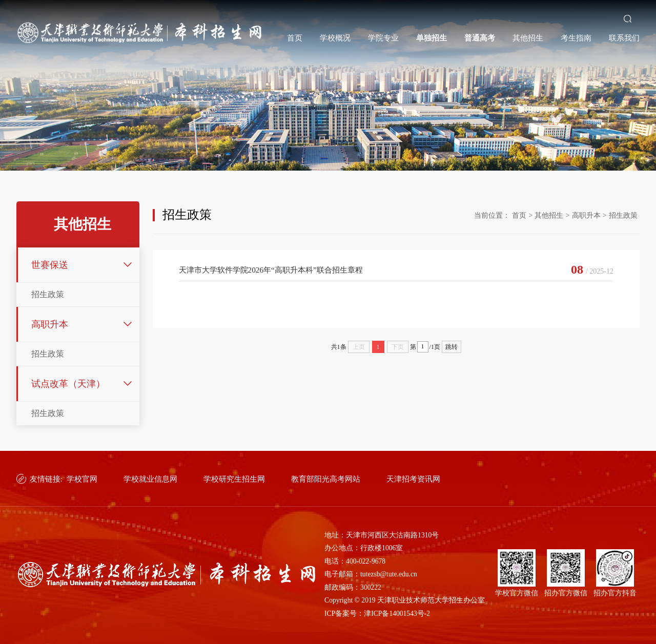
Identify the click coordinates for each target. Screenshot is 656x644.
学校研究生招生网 (234, 479)
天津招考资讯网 (413, 479)
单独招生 (432, 38)
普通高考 (480, 38)
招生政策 (48, 294)
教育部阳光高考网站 (326, 479)
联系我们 (624, 38)
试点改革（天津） (68, 384)
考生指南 (576, 38)
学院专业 (383, 38)
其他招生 (528, 38)
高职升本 (50, 324)
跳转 (452, 347)
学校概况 (335, 38)
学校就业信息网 (150, 479)
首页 (295, 38)
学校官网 (82, 479)
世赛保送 (50, 265)
